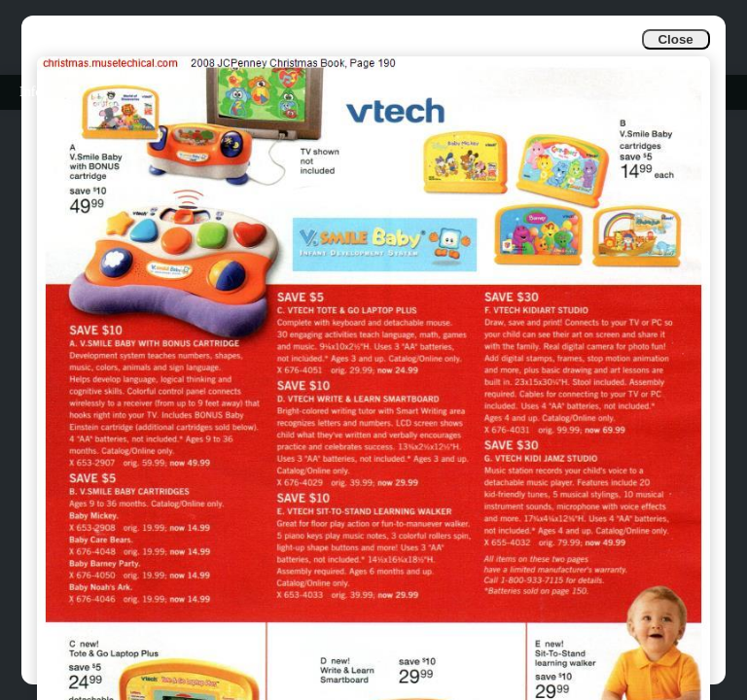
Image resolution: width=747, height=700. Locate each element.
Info (31, 92)
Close (675, 39)
